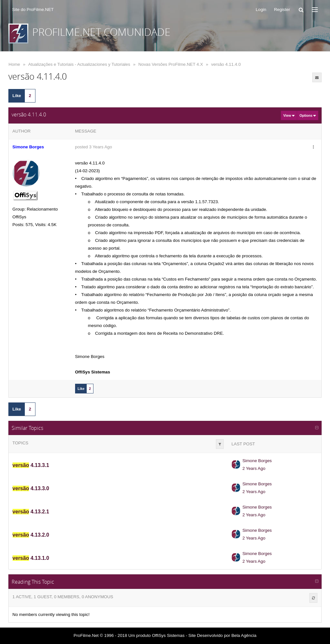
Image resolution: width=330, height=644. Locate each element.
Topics (20, 443)
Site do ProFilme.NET (33, 10)
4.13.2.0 (31, 535)
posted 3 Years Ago (94, 147)
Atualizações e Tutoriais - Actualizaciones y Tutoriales (79, 64)
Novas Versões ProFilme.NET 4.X (171, 64)
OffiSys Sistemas (168, 635)
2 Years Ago (254, 468)
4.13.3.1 (31, 465)
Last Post (243, 444)
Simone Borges (257, 461)
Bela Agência (244, 635)
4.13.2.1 (31, 512)
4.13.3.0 (31, 488)
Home (15, 64)
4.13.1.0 (31, 558)
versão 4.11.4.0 (226, 64)
